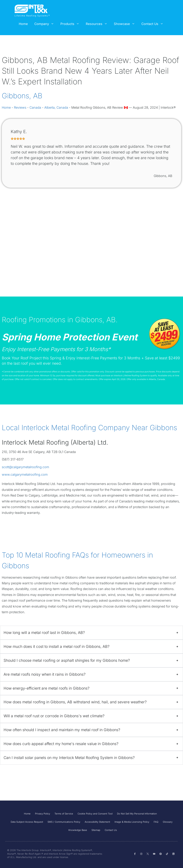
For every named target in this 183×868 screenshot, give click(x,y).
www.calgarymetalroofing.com (25, 475)
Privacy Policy (43, 814)
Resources (98, 24)
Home (23, 24)
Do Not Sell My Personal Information (137, 814)
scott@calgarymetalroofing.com (25, 467)
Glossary (168, 822)
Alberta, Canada (56, 107)
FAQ (156, 822)
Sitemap (96, 830)
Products (71, 24)
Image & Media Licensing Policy (132, 822)
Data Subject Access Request (27, 822)
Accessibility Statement (97, 822)
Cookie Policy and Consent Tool (95, 814)
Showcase (126, 24)
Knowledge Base (78, 830)
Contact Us (154, 24)
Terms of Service (64, 814)
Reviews (20, 107)
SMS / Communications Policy (64, 822)
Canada (35, 107)
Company (46, 24)
